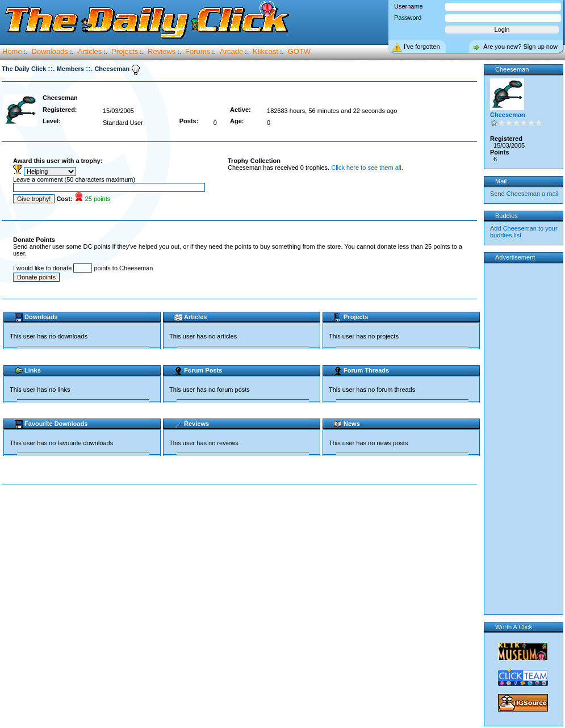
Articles (90, 51)
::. (51, 68)
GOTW (299, 51)
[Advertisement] (106, 602)
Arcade (231, 51)
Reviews (162, 51)
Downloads (50, 51)
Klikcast (265, 51)
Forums (198, 51)
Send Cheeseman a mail (524, 194)
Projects (125, 51)
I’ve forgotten (422, 47)
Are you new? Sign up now (520, 47)
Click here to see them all (366, 168)
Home (12, 51)
